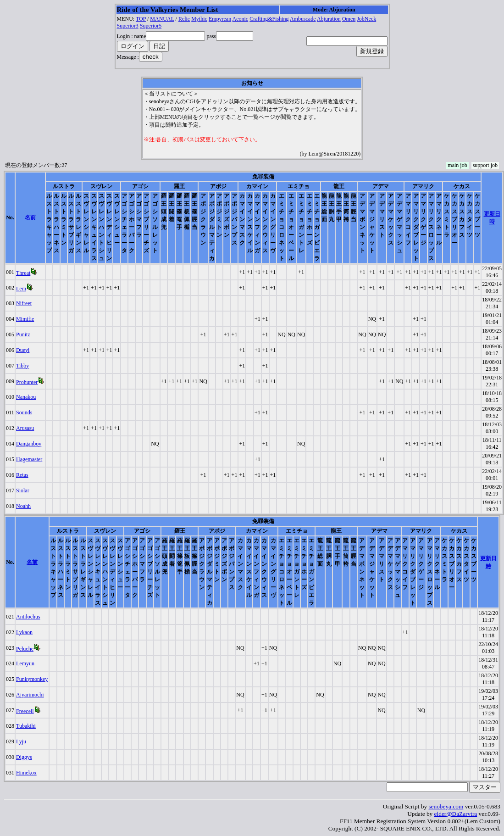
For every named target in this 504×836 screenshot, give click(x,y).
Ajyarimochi (30, 695)
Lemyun (25, 663)
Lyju (21, 741)
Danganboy (29, 444)
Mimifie (25, 319)
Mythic (199, 19)
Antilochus (28, 617)
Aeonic (241, 19)
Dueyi (23, 350)
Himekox (26, 773)
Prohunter (27, 382)
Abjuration (329, 19)
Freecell (25, 711)
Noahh (23, 506)
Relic (184, 19)
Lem (21, 289)
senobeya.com (446, 806)
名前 (30, 217)
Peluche (25, 649)
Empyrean (220, 19)
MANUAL (162, 19)
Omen (349, 19)
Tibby (22, 366)
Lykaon (24, 632)
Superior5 (151, 26)
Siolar (23, 490)
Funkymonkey (32, 679)
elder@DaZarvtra (456, 814)
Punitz (23, 334)
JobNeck (366, 19)
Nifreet (24, 303)
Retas (22, 475)
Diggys (24, 757)
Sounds (24, 412)
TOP (141, 19)
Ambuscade (303, 19)
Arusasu (25, 428)
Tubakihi (26, 726)
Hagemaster (29, 459)
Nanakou (26, 397)
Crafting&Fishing (269, 19)
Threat (23, 273)
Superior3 (128, 26)
